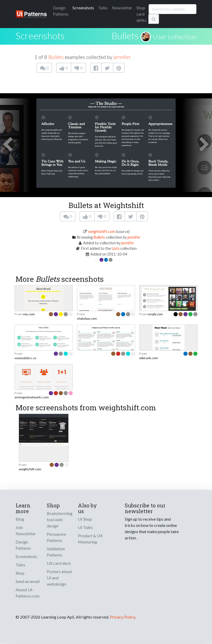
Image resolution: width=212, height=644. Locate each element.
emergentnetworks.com (32, 397)
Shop (20, 573)
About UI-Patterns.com (28, 593)
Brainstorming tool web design (60, 519)
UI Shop (85, 519)
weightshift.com (102, 232)
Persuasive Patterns (56, 537)
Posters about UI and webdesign (59, 578)
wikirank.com (149, 358)
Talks (103, 8)
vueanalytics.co (25, 358)
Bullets (125, 36)
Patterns (61, 11)
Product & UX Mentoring (90, 539)
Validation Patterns (56, 552)
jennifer (122, 57)
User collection (175, 37)
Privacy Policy (122, 617)
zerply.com (155, 314)
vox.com (29, 314)
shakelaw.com (87, 318)
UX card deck (59, 563)
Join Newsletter (26, 530)
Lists (116, 248)
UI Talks (85, 527)
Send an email (28, 581)
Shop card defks (141, 14)
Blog (20, 519)
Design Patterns (23, 545)
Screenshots (83, 8)
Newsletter (122, 8)
